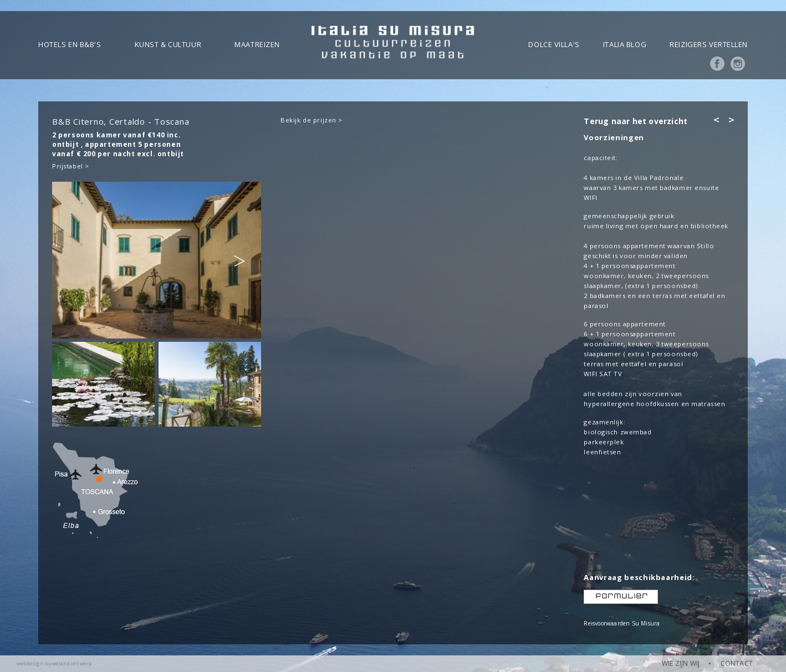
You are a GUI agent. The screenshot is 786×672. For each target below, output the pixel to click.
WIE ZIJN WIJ (681, 663)
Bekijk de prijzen (308, 120)
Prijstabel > (71, 166)
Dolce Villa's (554, 44)
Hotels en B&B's (70, 44)
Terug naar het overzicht (636, 121)
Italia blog (625, 44)
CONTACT (737, 663)
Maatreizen (257, 44)
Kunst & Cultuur (168, 44)
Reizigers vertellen (709, 44)
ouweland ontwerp (68, 663)
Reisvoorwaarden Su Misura (622, 623)
